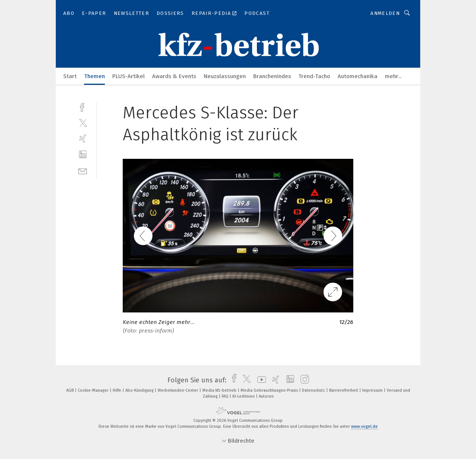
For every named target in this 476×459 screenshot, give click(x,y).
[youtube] (260, 380)
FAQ (226, 396)
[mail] (83, 171)
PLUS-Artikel (128, 76)
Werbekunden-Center (178, 390)
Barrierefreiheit (344, 390)
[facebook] (83, 107)
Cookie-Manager (94, 390)
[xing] (83, 139)
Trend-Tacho (314, 76)
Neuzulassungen (225, 76)
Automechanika (358, 76)
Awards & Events (174, 76)
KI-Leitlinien (244, 396)
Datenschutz (314, 390)
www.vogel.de (364, 426)
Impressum (373, 390)
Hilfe (118, 390)
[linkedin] (83, 155)
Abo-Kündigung (140, 390)
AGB (70, 390)
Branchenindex (272, 76)
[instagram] (303, 380)
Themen (94, 76)
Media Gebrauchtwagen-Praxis (270, 390)
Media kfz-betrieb (220, 390)
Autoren (266, 396)
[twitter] (83, 123)
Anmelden (385, 13)
